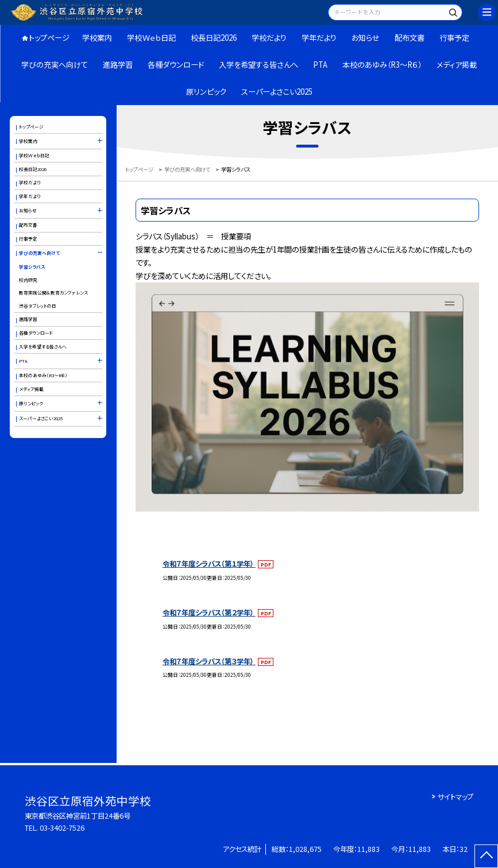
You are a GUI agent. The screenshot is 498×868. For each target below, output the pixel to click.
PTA (320, 65)
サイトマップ (455, 797)
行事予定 (454, 38)
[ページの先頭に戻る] (486, 856)
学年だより (319, 38)
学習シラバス (32, 267)
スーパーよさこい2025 (277, 92)
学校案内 (97, 38)
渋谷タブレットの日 (38, 306)
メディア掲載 (457, 65)
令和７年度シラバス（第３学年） (209, 661)
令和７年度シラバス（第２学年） (209, 613)
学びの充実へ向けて (55, 65)
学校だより (269, 38)
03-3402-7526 (62, 828)
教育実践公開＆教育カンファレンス (53, 292)
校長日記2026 (214, 38)
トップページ (49, 38)
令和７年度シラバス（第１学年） (209, 564)
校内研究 (28, 280)
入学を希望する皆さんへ (258, 65)
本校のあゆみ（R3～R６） (382, 65)
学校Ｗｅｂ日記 (151, 38)
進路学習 (118, 65)
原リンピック (206, 92)
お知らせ (366, 38)
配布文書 (410, 38)
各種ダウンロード (176, 65)
